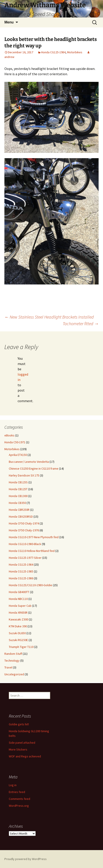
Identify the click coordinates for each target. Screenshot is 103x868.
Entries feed (17, 792)
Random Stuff (13, 654)
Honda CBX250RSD (21, 517)
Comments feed (19, 799)
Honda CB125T (18, 489)
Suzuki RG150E (18, 640)
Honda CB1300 (18, 496)
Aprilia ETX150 (18, 455)
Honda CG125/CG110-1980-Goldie (30, 585)
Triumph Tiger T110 (21, 647)
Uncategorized (14, 674)
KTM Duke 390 (18, 626)
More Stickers (18, 749)
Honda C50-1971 (15, 442)
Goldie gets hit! (19, 724)
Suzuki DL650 (17, 633)
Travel (8, 667)
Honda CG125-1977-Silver (25, 558)
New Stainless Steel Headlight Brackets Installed (49, 317)
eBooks (9, 435)
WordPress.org (19, 806)
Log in (13, 785)
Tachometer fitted (81, 324)
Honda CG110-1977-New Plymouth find (34, 537)
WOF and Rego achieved (25, 756)
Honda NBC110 (18, 599)
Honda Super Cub (20, 606)
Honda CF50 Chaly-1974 (24, 523)
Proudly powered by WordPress (26, 859)
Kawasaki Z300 (18, 619)
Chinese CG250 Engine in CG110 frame (34, 469)
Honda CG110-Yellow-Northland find (32, 551)
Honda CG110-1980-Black (25, 544)
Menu (9, 22)
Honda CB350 (17, 503)
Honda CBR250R (19, 510)
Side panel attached (22, 743)
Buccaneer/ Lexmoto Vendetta (29, 462)
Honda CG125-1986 (21, 578)
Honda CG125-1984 (53, 52)
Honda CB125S (18, 482)
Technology (12, 661)
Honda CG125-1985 (21, 571)
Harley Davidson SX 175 (24, 475)
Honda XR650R (18, 613)
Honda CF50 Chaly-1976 (24, 530)
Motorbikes (75, 52)
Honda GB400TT (19, 592)
